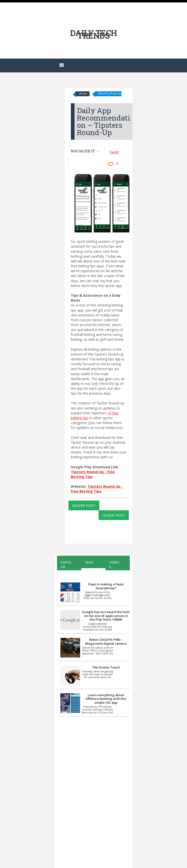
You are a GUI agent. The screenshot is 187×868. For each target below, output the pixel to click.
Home (83, 93)
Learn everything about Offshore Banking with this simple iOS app (106, 699)
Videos (114, 564)
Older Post (114, 515)
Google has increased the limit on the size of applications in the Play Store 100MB (106, 616)
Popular (66, 564)
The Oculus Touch (106, 667)
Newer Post (84, 505)
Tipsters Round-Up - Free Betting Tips (97, 489)
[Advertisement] (93, 791)
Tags (89, 562)
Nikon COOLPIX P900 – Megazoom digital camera (106, 642)
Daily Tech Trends (94, 34)
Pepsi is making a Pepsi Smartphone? (106, 586)
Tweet (114, 152)
